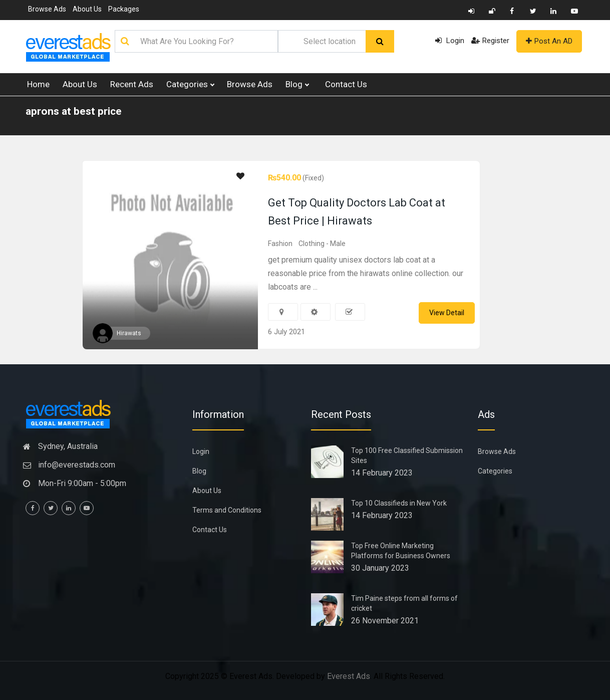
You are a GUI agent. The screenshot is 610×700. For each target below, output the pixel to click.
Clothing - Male (322, 244)
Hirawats (129, 333)
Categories (190, 84)
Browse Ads (47, 9)
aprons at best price (74, 111)
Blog (297, 84)
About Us (87, 9)
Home (38, 84)
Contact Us (346, 84)
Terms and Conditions (227, 510)
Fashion (280, 244)
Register (490, 41)
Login (450, 41)
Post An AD (549, 41)
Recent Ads (132, 84)
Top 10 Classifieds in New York (399, 503)
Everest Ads (349, 676)
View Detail (447, 313)
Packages (124, 9)
